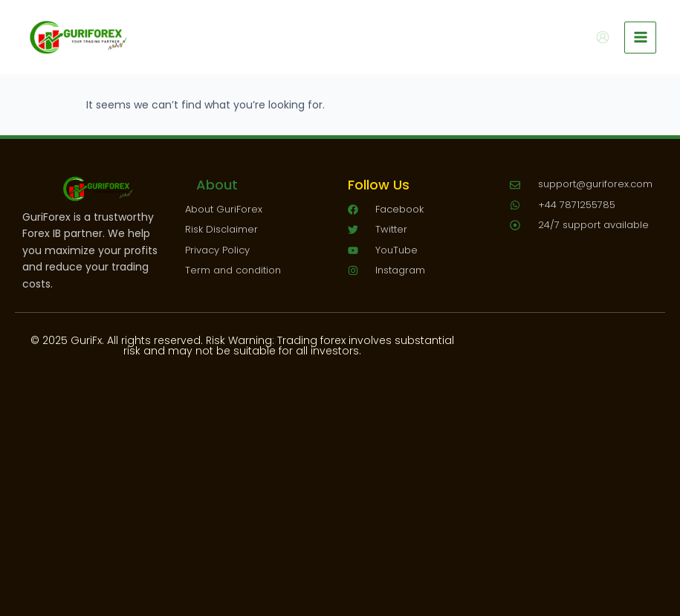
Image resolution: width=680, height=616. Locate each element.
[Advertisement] (340, 475)
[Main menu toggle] (640, 38)
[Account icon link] (603, 37)
